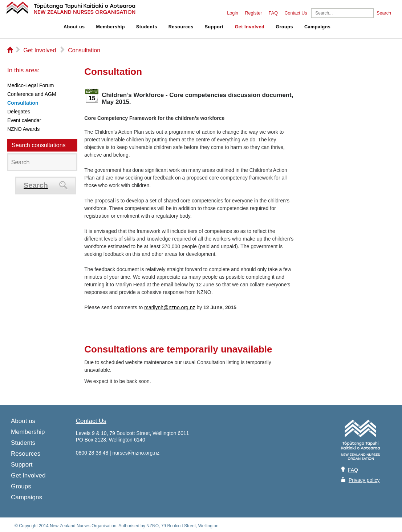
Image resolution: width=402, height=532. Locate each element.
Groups (284, 27)
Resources (181, 27)
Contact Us (296, 13)
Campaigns (317, 27)
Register (253, 13)
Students (147, 27)
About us (74, 27)
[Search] (342, 13)
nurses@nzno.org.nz (136, 453)
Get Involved (250, 27)
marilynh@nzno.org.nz (170, 307)
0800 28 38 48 (92, 453)
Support (214, 27)
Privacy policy (364, 480)
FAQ (273, 13)
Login (233, 13)
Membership (111, 27)
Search (384, 13)
